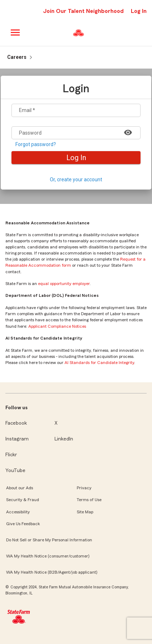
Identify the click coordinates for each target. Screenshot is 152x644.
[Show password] (128, 132)
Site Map (85, 512)
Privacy (84, 488)
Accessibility (18, 512)
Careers (17, 57)
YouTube (15, 471)
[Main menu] (16, 32)
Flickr (11, 455)
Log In (76, 158)
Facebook (16, 423)
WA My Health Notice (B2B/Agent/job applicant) (52, 572)
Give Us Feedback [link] (23, 524)
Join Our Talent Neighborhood (83, 11)
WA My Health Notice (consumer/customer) (48, 556)
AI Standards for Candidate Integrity (99, 363)
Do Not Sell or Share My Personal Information (49, 540)
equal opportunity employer (64, 284)
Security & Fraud (23, 500)
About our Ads (20, 488)
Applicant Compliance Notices (57, 326)
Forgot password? (36, 144)
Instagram (17, 439)
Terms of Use (89, 500)
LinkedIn (64, 439)
